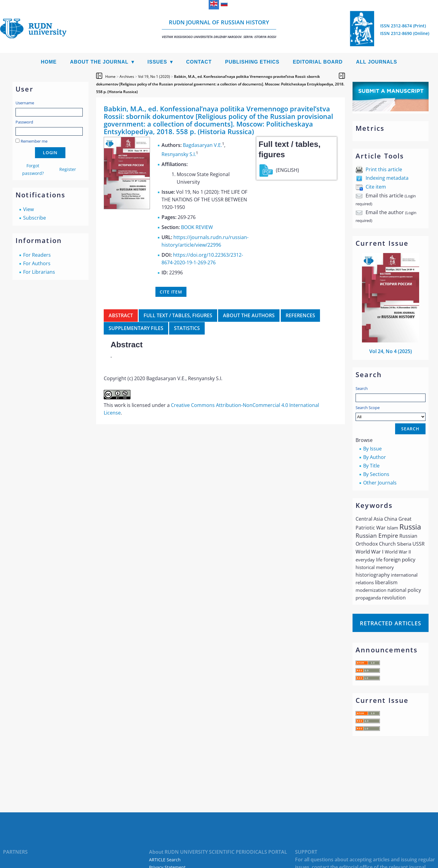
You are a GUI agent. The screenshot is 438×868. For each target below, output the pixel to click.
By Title (371, 466)
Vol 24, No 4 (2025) (391, 351)
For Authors (37, 263)
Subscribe (35, 218)
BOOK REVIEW (197, 227)
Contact (199, 62)
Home (49, 62)
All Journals (377, 62)
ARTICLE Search (165, 860)
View (28, 209)
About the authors (249, 315)
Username (25, 103)
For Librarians (39, 272)
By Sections (376, 474)
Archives (127, 76)
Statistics (187, 328)
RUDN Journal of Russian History (219, 29)
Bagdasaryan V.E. (202, 145)
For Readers (37, 255)
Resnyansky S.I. (179, 154)
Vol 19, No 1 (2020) (154, 76)
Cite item (376, 187)
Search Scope (391, 413)
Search (362, 388)
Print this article (384, 169)
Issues (157, 62)
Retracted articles (391, 623)
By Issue (372, 449)
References (300, 315)
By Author (375, 457)
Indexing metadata (387, 178)
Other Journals (380, 483)
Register (68, 169)
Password (24, 122)
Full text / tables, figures (178, 315)
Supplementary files (136, 328)
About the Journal (99, 62)
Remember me (34, 141)
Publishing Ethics (252, 62)
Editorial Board (318, 62)
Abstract (121, 315)
